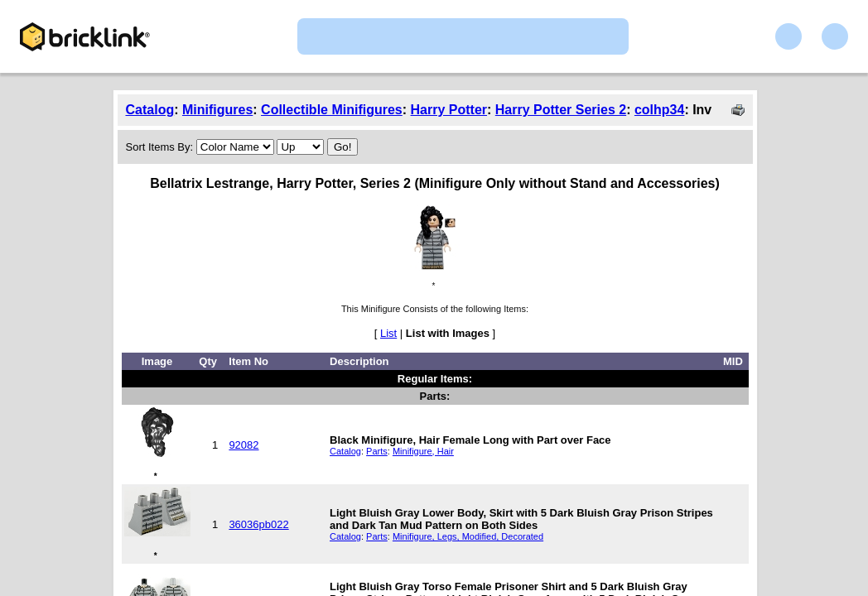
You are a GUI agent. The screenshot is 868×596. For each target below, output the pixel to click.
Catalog (150, 110)
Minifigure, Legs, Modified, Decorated (468, 536)
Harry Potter (449, 110)
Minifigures (217, 110)
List (388, 333)
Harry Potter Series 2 (561, 110)
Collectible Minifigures (332, 110)
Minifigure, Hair (423, 451)
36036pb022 (258, 524)
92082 (244, 445)
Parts (377, 451)
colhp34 (659, 110)
